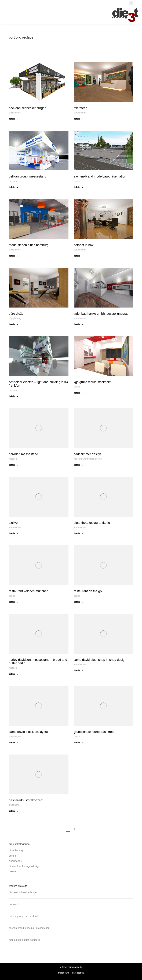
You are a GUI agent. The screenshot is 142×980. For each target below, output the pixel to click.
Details (13, 119)
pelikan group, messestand (28, 176)
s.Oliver (14, 523)
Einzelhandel (15, 113)
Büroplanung (80, 113)
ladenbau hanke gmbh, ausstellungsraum (102, 314)
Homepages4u (75, 967)
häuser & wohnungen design (88, 459)
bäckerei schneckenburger (27, 108)
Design (77, 181)
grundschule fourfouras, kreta (94, 732)
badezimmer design (87, 454)
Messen (13, 181)
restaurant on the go (88, 591)
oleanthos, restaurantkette (92, 523)
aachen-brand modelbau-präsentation (100, 176)
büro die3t (16, 314)
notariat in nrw (84, 245)
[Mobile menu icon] (6, 15)
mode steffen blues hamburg (29, 245)
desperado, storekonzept (26, 800)
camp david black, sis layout (28, 732)
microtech (81, 108)
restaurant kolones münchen (29, 591)
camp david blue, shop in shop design (100, 660)
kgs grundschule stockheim (93, 382)
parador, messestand (23, 454)
